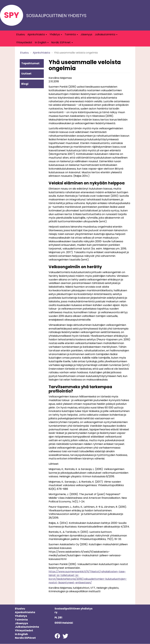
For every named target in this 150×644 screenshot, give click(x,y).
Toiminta (71, 34)
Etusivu (21, 34)
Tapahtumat (30, 63)
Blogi (25, 84)
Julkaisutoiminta (106, 34)
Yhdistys (56, 34)
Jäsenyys (86, 34)
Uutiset (26, 74)
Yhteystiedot (24, 42)
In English (42, 42)
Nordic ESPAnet (62, 42)
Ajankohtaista (37, 34)
